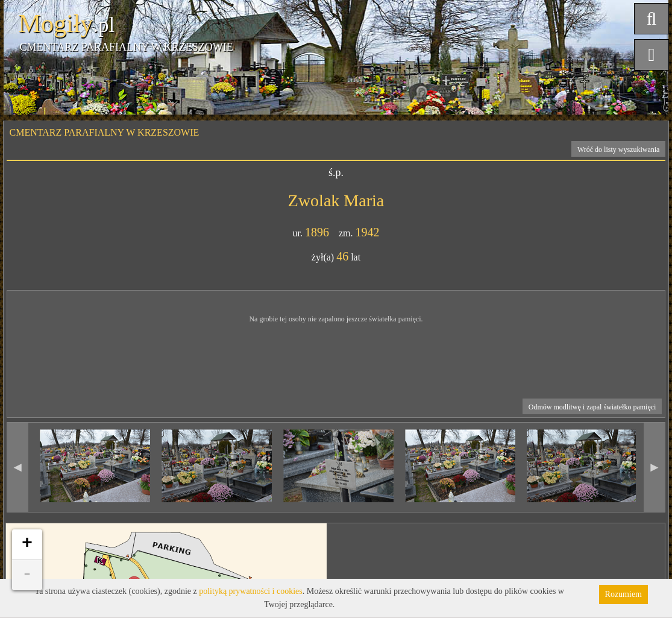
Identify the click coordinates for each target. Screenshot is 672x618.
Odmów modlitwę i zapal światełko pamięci (592, 407)
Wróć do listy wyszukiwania (619, 150)
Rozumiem (623, 594)
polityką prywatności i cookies (250, 591)
